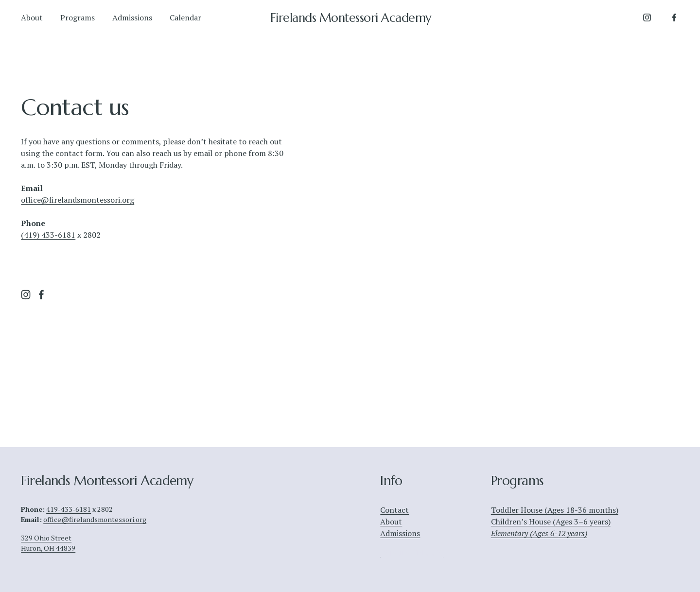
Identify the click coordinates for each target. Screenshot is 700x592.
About (32, 17)
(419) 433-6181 (48, 235)
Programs (78, 17)
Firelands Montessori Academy (351, 18)
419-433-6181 (69, 509)
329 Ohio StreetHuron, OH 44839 (48, 543)
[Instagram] (647, 17)
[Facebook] (674, 17)
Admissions (132, 17)
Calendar (185, 17)
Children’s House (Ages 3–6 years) (551, 522)
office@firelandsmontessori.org (78, 200)
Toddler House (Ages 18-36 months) (555, 510)
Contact (394, 510)
